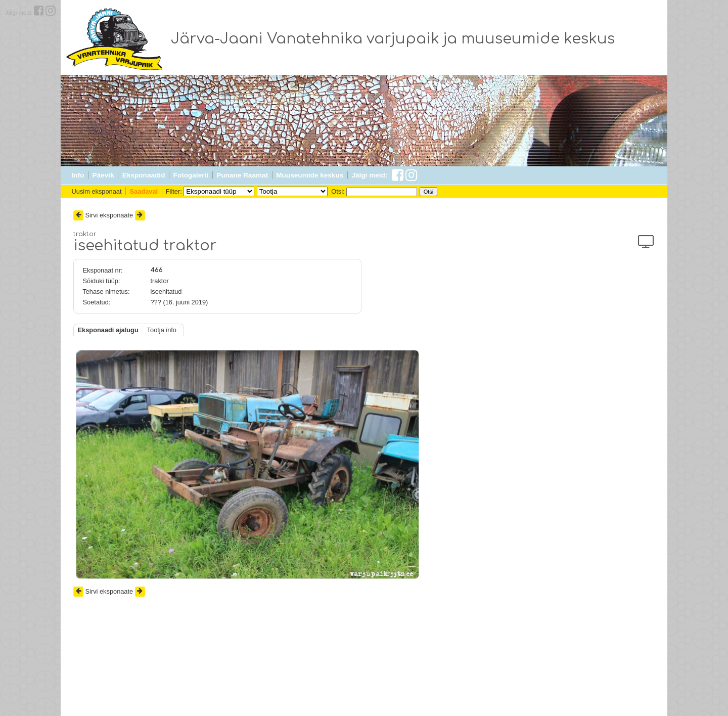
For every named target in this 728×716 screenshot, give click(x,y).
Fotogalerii (191, 175)
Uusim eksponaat (97, 191)
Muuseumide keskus (310, 175)
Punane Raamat (242, 175)
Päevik (103, 175)
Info (78, 175)
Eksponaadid (144, 175)
